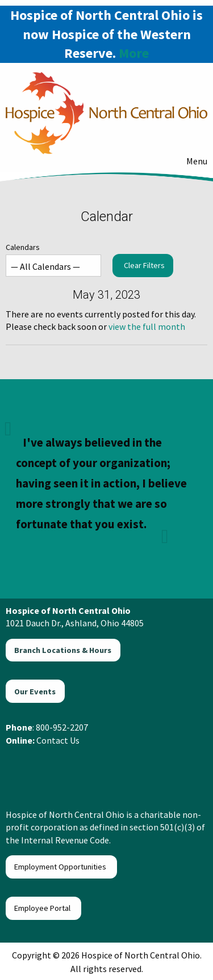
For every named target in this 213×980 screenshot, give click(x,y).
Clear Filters (144, 265)
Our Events (35, 691)
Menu (191, 161)
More (134, 53)
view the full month (147, 326)
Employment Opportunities (61, 867)
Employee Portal (43, 908)
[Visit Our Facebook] (18, 766)
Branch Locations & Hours (63, 650)
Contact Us (58, 740)
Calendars (53, 259)
